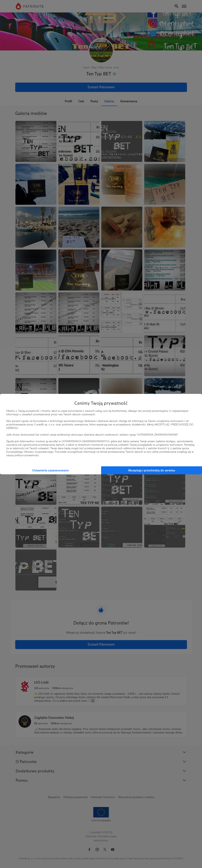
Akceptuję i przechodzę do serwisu (152, 470)
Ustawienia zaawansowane (50, 470)
